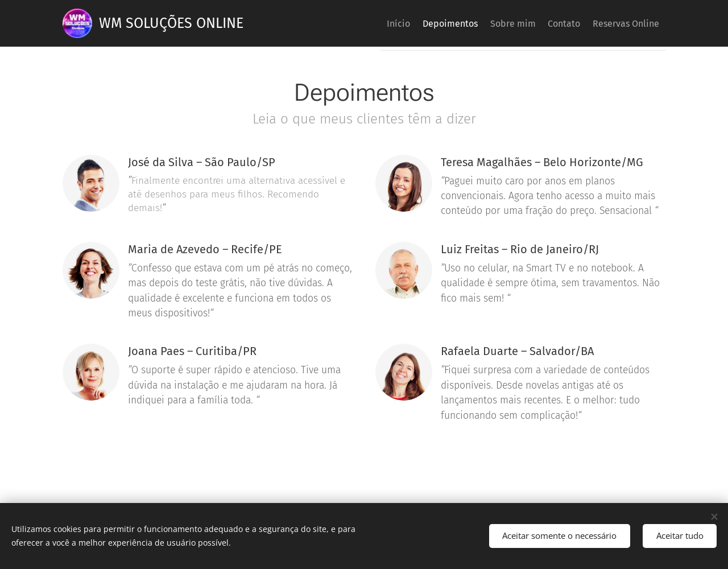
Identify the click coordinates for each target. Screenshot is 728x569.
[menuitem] (362, 23)
